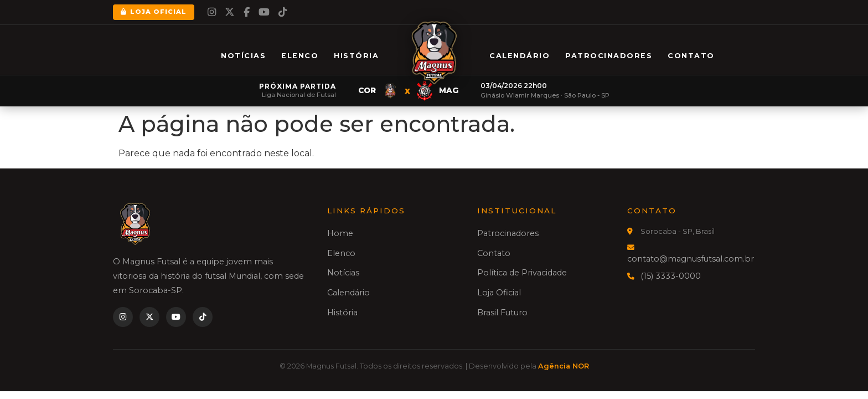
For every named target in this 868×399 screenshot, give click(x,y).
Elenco (300, 56)
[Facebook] (247, 12)
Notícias (243, 56)
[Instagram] (212, 12)
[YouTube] (264, 12)
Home (340, 233)
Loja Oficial (154, 12)
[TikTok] (283, 12)
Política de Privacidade (522, 273)
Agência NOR (564, 366)
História (356, 56)
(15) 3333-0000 (671, 276)
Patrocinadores (609, 56)
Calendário (520, 56)
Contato (691, 56)
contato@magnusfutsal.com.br (691, 259)
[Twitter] (230, 12)
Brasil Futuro (502, 313)
